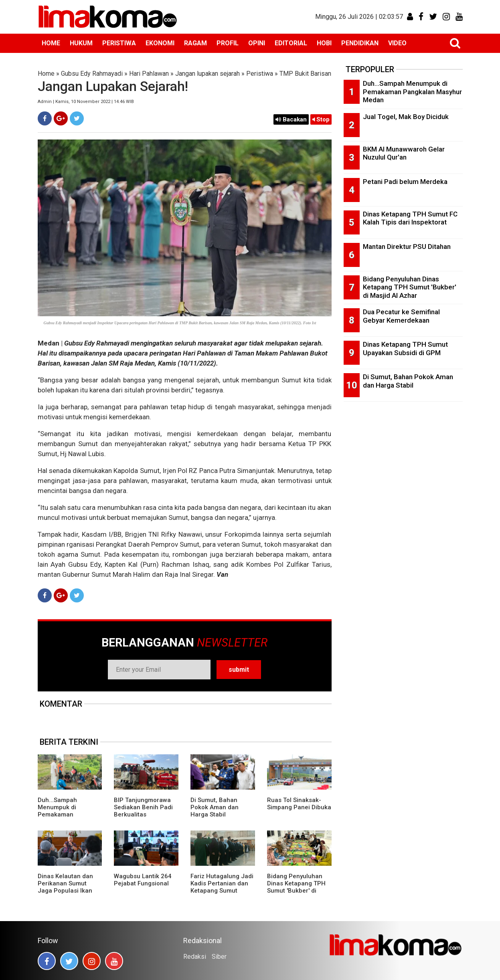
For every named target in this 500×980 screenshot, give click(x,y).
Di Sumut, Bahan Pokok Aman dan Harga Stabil (215, 807)
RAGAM (195, 43)
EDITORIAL (291, 43)
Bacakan (291, 119)
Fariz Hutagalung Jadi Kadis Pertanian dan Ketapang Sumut (222, 883)
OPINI (257, 43)
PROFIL (228, 43)
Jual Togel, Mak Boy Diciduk (406, 117)
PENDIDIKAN (360, 43)
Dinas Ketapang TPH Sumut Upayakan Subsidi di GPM (405, 349)
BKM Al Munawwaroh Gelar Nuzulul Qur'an (404, 153)
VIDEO (397, 43)
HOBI (324, 43)
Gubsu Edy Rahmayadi (92, 74)
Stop (321, 119)
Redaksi (195, 957)
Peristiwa (260, 74)
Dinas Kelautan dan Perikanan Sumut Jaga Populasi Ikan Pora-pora (65, 887)
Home (46, 74)
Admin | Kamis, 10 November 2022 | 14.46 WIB (86, 102)
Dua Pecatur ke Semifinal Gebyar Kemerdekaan (401, 316)
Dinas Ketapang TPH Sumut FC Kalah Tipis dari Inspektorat (410, 218)
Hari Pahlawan (149, 74)
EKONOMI (160, 43)
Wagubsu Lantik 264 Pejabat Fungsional (143, 880)
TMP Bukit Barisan (305, 74)
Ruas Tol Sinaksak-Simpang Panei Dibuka (299, 804)
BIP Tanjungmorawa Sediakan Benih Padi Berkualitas (143, 807)
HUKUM (81, 43)
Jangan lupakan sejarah (207, 74)
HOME (51, 43)
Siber (219, 957)
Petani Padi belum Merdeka (405, 182)
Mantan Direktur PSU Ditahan (407, 247)
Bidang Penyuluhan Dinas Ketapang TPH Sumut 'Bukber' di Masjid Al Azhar (296, 887)
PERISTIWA (119, 43)
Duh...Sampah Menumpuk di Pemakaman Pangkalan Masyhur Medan (66, 814)
